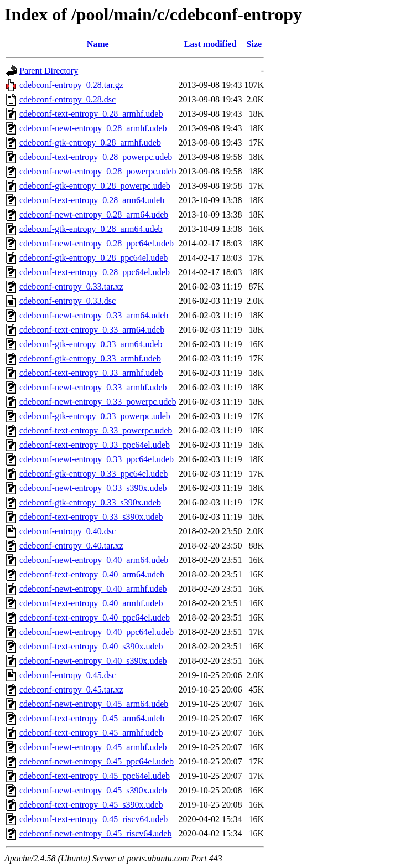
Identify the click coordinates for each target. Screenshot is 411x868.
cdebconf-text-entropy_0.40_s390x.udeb (91, 646)
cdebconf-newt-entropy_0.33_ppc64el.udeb (97, 459)
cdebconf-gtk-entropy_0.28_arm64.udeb (91, 229)
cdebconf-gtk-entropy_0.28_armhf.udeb (90, 143)
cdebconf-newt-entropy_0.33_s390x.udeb (93, 488)
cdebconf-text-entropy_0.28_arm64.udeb (92, 200)
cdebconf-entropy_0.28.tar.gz (71, 85)
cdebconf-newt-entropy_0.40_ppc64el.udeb (97, 632)
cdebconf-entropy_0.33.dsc (67, 301)
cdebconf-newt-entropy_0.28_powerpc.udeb (98, 171)
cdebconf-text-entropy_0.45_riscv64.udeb (93, 819)
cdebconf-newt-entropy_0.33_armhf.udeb (93, 387)
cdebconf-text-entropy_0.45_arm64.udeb (92, 718)
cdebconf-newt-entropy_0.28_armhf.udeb (93, 128)
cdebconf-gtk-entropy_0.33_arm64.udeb (91, 344)
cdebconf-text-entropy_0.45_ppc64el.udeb (95, 776)
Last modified (210, 44)
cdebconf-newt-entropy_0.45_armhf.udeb (93, 747)
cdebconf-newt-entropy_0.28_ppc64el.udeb (97, 243)
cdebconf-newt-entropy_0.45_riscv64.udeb (95, 833)
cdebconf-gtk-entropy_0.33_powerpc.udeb (95, 416)
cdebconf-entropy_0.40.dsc (67, 531)
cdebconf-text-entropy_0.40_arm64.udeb (92, 574)
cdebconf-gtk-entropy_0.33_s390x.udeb (90, 502)
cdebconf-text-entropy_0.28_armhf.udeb (91, 114)
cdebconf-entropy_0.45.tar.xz (71, 689)
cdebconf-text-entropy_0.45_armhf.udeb (91, 733)
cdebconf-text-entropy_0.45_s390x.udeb (91, 805)
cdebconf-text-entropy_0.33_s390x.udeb (91, 517)
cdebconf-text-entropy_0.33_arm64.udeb (92, 330)
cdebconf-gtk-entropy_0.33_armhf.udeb (90, 358)
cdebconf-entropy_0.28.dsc (67, 99)
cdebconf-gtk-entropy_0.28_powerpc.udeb (95, 186)
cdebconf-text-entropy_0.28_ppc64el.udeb (95, 272)
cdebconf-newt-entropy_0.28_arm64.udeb (94, 215)
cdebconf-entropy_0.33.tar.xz (71, 286)
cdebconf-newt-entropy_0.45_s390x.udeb (93, 790)
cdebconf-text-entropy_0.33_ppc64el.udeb (95, 445)
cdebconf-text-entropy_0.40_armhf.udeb (91, 603)
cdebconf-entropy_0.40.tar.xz (71, 546)
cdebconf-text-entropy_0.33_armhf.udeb (91, 373)
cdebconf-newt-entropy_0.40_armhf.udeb (93, 589)
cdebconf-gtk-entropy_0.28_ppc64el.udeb (93, 258)
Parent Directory (49, 71)
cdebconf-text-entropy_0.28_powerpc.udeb (96, 157)
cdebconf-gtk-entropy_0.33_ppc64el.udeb (93, 474)
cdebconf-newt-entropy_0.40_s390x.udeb (93, 661)
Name (98, 44)
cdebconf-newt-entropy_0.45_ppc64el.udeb (97, 761)
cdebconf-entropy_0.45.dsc (67, 675)
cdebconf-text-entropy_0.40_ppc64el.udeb (95, 618)
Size (254, 44)
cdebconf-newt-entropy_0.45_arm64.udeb (94, 704)
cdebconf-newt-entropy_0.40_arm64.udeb (94, 560)
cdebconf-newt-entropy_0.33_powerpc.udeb (98, 402)
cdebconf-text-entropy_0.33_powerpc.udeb (96, 430)
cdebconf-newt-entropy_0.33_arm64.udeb (94, 315)
